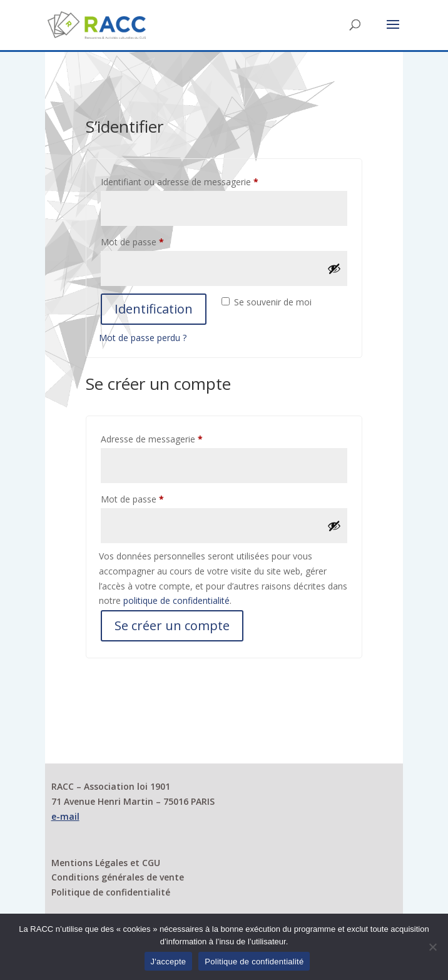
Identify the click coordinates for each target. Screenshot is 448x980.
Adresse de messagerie (174, 438)
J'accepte (169, 962)
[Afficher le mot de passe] (334, 268)
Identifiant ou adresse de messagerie (201, 181)
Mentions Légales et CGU (106, 863)
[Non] (432, 947)
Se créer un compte (172, 625)
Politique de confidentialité (111, 892)
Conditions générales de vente (118, 877)
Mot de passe (154, 241)
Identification (154, 309)
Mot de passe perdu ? (143, 338)
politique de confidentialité (176, 600)
